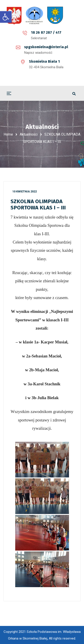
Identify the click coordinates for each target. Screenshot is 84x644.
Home (8, 134)
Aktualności (29, 134)
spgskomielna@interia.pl (46, 47)
